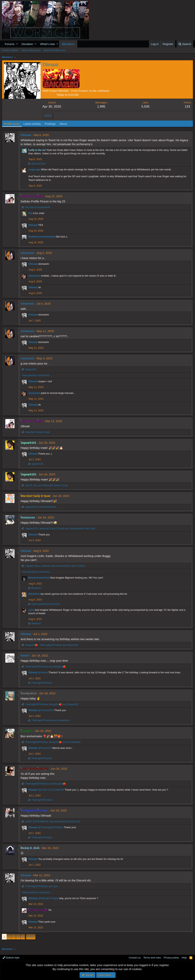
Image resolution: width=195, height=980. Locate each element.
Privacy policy (171, 958)
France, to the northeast (94, 91)
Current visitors (10, 50)
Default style (11, 958)
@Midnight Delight (48, 898)
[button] (17, 44)
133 (187, 107)
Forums (10, 44)
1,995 (101, 107)
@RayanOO (45, 748)
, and (60, 528)
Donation (27, 44)
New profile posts (31, 50)
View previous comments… (37, 375)
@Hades (43, 672)
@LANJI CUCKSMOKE (51, 790)
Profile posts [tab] (12, 124)
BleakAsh (34, 594)
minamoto (27, 253)
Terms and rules (152, 958)
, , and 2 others (55, 566)
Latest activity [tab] (32, 124)
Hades (25, 655)
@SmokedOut (46, 710)
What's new (48, 44)
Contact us (135, 958)
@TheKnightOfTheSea (51, 827)
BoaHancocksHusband (42, 237)
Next (30, 937)
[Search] (185, 44)
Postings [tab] (50, 124)
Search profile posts (55, 50)
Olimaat (26, 135)
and (38, 207)
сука (31, 610)
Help (184, 958)
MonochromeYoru (39, 578)
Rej (30, 213)
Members (68, 44)
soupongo (34, 169)
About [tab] (63, 124)
